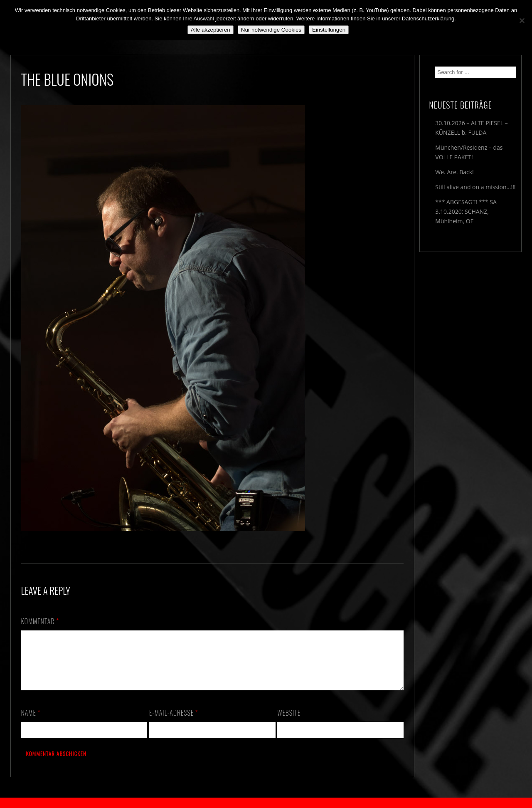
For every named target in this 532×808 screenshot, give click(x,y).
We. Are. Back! (454, 172)
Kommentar (40, 621)
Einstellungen (329, 30)
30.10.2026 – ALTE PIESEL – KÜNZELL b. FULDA (471, 128)
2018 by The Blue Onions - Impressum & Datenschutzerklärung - (266, 803)
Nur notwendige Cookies (271, 30)
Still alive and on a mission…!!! (475, 187)
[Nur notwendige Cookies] (522, 20)
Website (289, 723)
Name (31, 723)
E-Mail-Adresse (174, 723)
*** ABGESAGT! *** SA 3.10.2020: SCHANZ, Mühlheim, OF (466, 211)
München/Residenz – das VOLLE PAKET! (469, 152)
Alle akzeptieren (211, 30)
